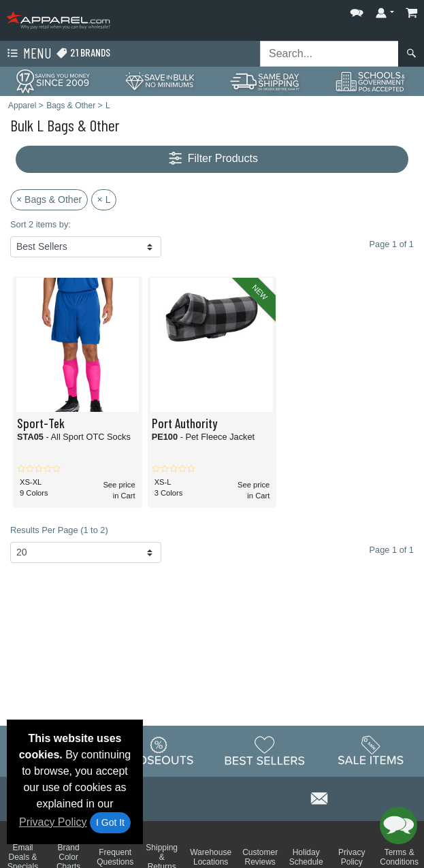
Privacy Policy (53, 822)
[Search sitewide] (329, 54)
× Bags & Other (49, 199)
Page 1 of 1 (392, 550)
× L (104, 199)
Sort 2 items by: (40, 224)
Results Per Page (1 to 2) (59, 530)
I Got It (110, 822)
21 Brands (83, 53)
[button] (357, 10)
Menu (28, 54)
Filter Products (212, 159)
